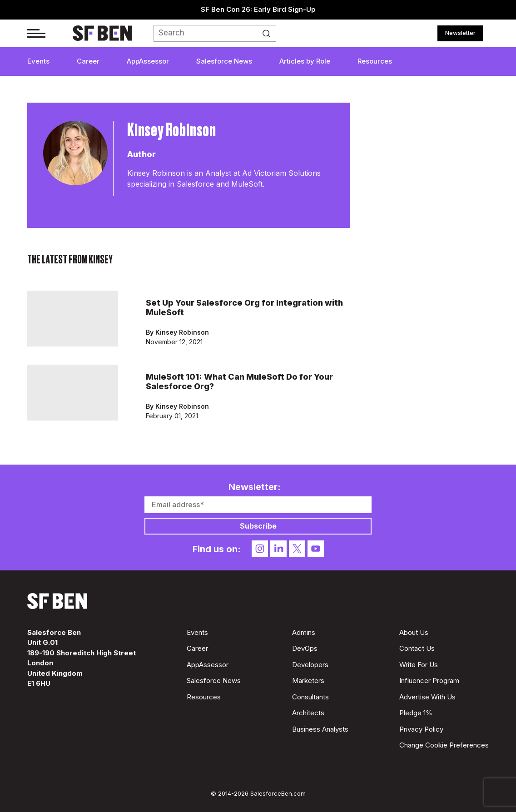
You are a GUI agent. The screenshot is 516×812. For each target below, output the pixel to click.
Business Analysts (320, 729)
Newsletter (460, 33)
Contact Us (417, 648)
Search (269, 34)
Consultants (310, 697)
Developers (310, 665)
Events (38, 61)
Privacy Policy (421, 729)
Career (88, 61)
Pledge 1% (416, 713)
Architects (308, 713)
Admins (304, 632)
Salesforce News (224, 61)
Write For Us (419, 665)
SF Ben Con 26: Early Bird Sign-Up (258, 9)
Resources (375, 61)
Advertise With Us (427, 697)
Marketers (308, 681)
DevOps (305, 648)
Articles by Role (305, 61)
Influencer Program (429, 681)
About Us (414, 632)
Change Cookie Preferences (444, 745)
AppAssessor (148, 61)
